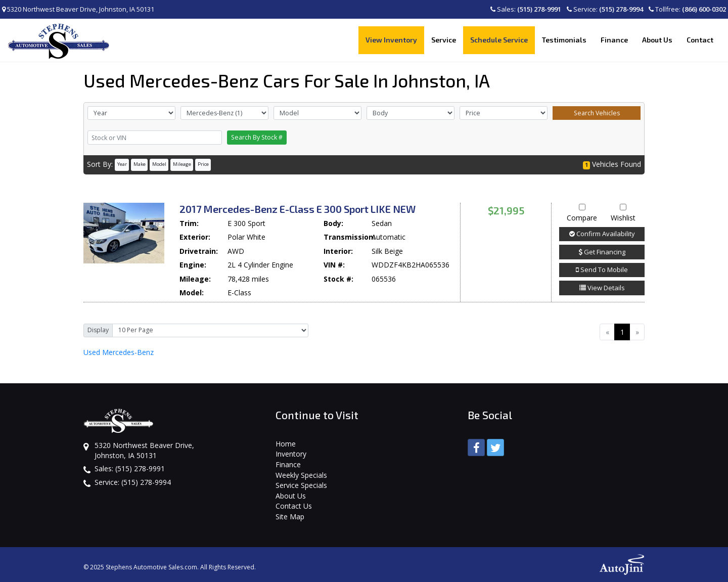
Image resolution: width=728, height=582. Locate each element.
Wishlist (623, 213)
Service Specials (301, 485)
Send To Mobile (602, 270)
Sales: (526, 9)
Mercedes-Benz (119, 352)
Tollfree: (687, 9)
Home (286, 444)
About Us (291, 496)
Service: (605, 9)
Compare (582, 213)
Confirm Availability (602, 234)
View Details (602, 288)
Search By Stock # (257, 137)
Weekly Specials (301, 475)
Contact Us (294, 506)
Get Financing (602, 252)
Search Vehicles (597, 113)
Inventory (291, 454)
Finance (288, 464)
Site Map (290, 517)
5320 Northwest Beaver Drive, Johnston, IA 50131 (78, 9)
